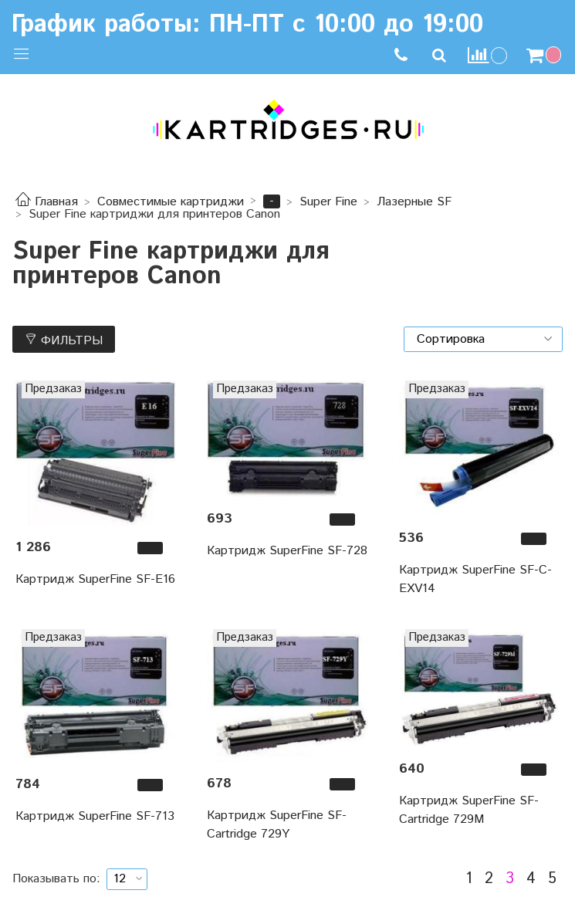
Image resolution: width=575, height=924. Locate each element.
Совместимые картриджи (171, 202)
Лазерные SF (414, 202)
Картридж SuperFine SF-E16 (95, 579)
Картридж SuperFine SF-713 (95, 816)
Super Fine (328, 202)
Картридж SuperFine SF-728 (287, 551)
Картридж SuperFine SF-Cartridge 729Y (277, 825)
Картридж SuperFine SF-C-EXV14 (475, 579)
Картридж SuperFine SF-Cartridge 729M (469, 810)
